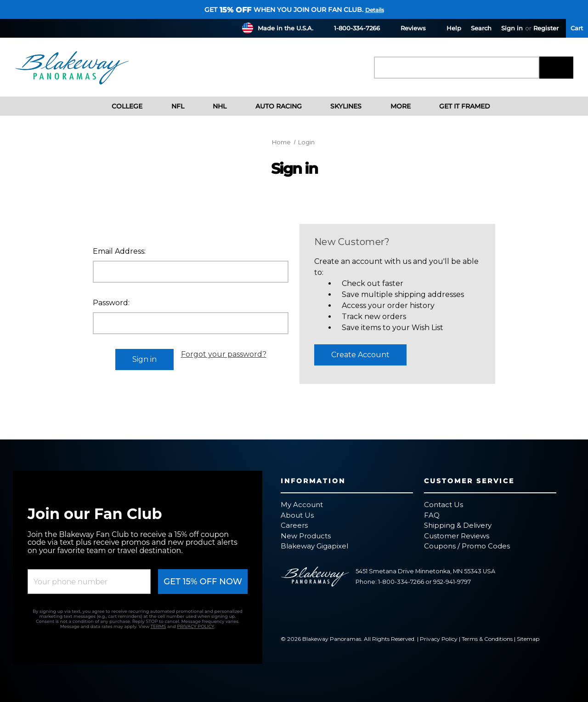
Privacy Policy (439, 639)
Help (448, 28)
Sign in (512, 28)
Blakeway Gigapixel (314, 546)
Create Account (360, 355)
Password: (111, 303)
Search (481, 28)
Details (375, 10)
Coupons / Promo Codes (467, 546)
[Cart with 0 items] (577, 28)
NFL (170, 106)
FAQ (432, 515)
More (393, 106)
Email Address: (119, 251)
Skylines (339, 106)
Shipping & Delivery (458, 525)
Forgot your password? (224, 354)
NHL (213, 106)
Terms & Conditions (487, 639)
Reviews (408, 28)
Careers (294, 525)
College (120, 106)
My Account (302, 505)
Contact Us (444, 505)
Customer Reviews (457, 536)
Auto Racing (271, 106)
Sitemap (528, 639)
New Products (306, 536)
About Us (297, 515)
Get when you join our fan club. (284, 10)
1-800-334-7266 (351, 28)
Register (546, 28)
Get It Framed (458, 106)
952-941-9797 (452, 582)
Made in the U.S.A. (286, 28)
